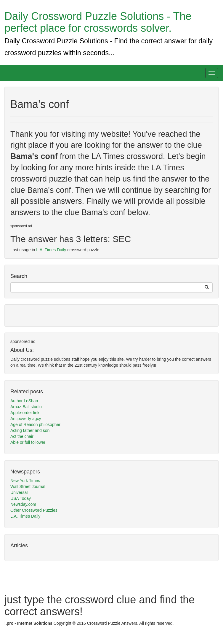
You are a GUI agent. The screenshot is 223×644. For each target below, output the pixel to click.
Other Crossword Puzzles (34, 510)
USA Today (21, 498)
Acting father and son (30, 430)
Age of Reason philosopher (35, 424)
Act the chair (22, 436)
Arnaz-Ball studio (26, 407)
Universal (19, 492)
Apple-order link (25, 413)
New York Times (25, 481)
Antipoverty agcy (26, 419)
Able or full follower (28, 442)
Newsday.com (23, 504)
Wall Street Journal (28, 486)
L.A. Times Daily (51, 250)
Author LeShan (24, 401)
